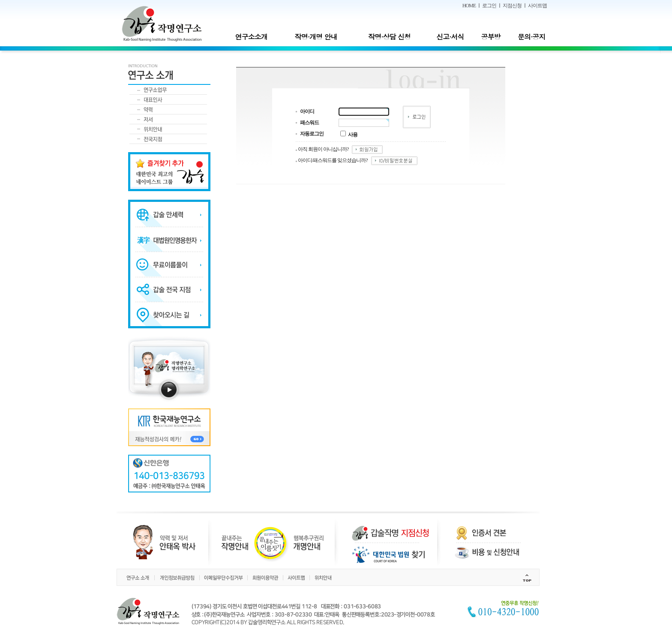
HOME (469, 6)
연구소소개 (251, 37)
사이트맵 (537, 6)
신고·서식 (450, 37)
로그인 (489, 6)
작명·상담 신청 (389, 37)
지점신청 (512, 6)
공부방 (491, 37)
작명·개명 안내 (316, 37)
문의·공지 (531, 37)
